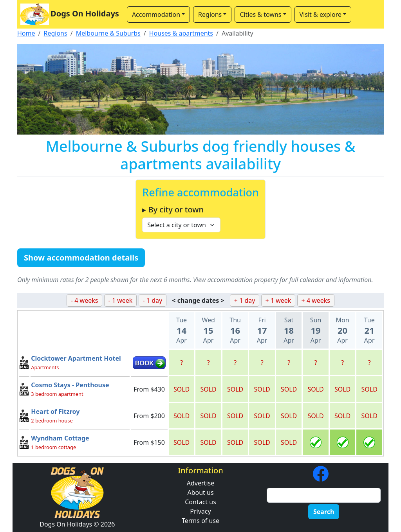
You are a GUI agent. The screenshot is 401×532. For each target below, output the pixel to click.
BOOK (145, 363)
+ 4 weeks (316, 300)
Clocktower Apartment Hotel (76, 358)
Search (324, 512)
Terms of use (200, 521)
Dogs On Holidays (70, 14)
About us (200, 492)
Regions (55, 33)
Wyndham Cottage (60, 438)
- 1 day (153, 300)
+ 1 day (245, 300)
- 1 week (121, 300)
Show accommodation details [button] (81, 258)
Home (26, 33)
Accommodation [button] (156, 14)
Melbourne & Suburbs (108, 33)
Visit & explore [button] (321, 14)
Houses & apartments (181, 33)
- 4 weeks (84, 300)
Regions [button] (210, 14)
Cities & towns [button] (260, 14)
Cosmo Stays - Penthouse (70, 385)
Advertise (200, 483)
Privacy (200, 511)
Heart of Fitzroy (55, 412)
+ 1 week (278, 300)
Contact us (200, 502)
